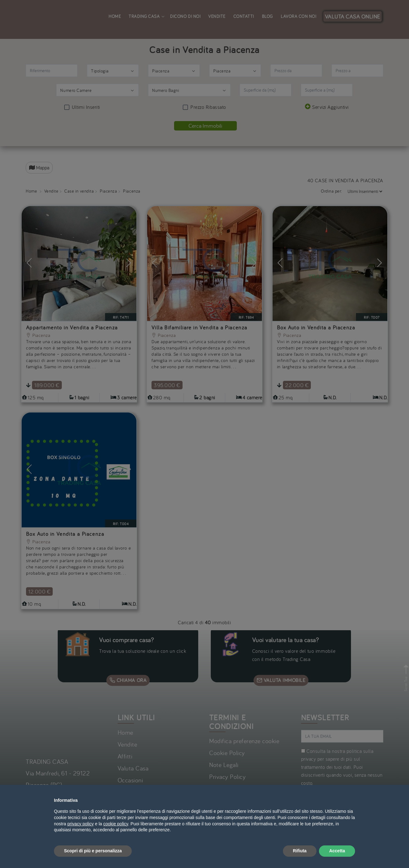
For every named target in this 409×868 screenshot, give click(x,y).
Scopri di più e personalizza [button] (93, 851)
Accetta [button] (337, 851)
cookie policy (116, 824)
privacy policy (81, 824)
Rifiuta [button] (300, 851)
